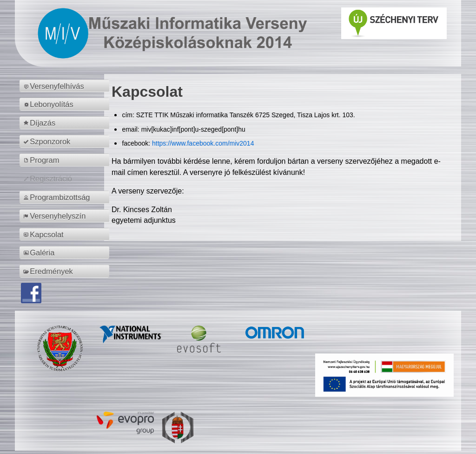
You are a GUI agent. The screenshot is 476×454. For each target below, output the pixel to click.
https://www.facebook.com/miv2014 (203, 143)
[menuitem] (66, 86)
